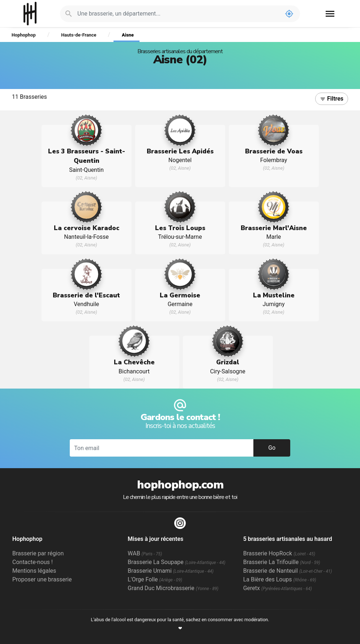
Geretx (278, 588)
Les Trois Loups (180, 228)
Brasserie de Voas (274, 151)
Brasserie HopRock (279, 553)
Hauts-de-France (79, 35)
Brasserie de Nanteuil (288, 571)
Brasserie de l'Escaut (86, 295)
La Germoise (180, 295)
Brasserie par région (38, 553)
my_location (289, 14)
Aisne (128, 35)
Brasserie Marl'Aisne (274, 228)
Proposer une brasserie (42, 579)
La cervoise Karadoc (87, 228)
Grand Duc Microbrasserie (173, 588)
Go (272, 448)
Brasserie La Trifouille (282, 562)
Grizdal (228, 362)
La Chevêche (134, 362)
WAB (145, 553)
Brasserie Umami (170, 571)
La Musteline (274, 295)
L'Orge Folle (155, 579)
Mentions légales (34, 571)
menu (330, 14)
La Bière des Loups (280, 579)
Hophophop (30, 14)
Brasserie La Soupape (176, 562)
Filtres (332, 99)
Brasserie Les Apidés (180, 151)
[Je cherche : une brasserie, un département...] (178, 14)
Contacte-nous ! (33, 562)
